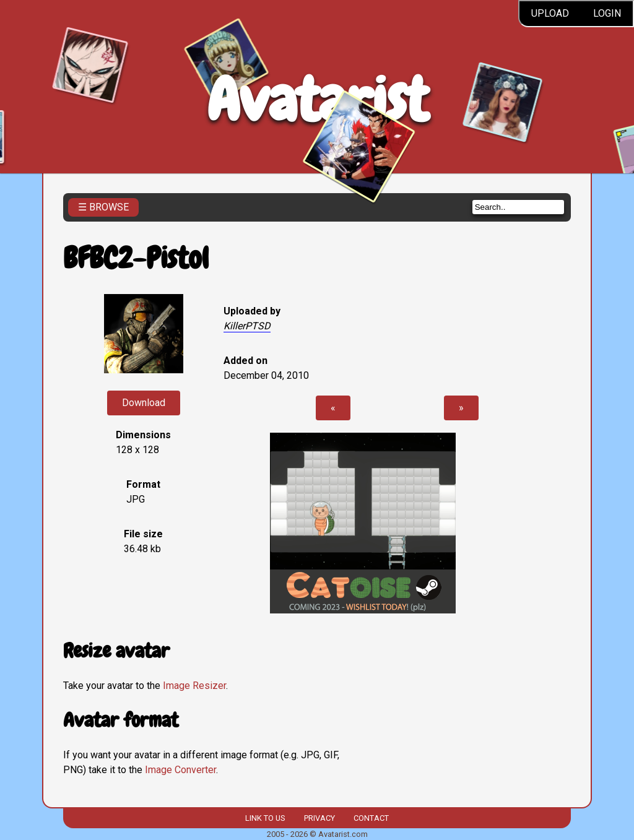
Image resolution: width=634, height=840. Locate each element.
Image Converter (180, 770)
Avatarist (317, 100)
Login (607, 13)
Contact (371, 818)
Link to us (265, 818)
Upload (550, 13)
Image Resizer (194, 686)
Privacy (319, 818)
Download (144, 403)
